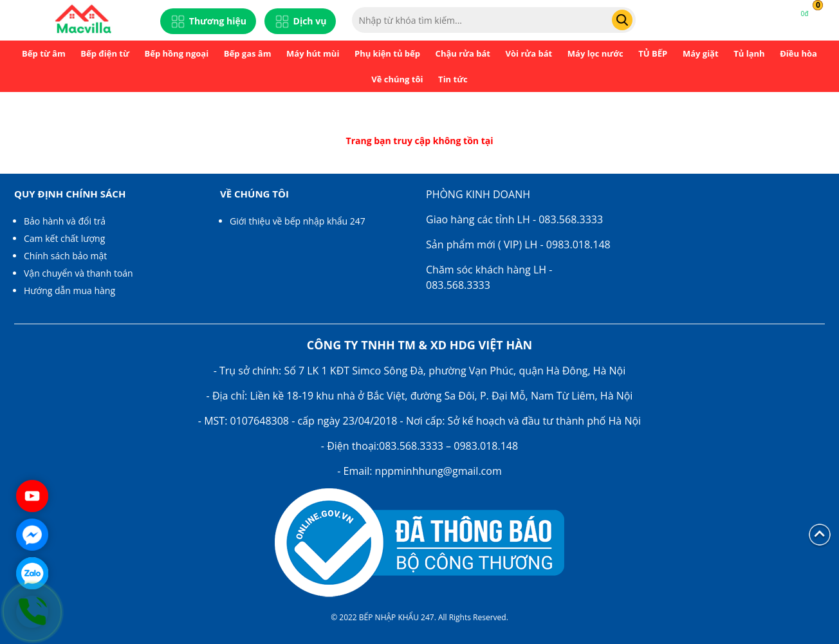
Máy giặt (701, 53)
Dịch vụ (300, 22)
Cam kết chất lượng (64, 238)
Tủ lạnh (749, 53)
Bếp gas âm (248, 53)
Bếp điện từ (105, 53)
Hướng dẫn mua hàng (69, 290)
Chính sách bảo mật (65, 256)
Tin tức (453, 79)
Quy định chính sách (70, 194)
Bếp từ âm (44, 53)
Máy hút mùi (313, 53)
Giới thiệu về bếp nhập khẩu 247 (298, 221)
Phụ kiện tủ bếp (387, 53)
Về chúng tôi (397, 79)
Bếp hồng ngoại (176, 53)
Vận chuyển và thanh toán (78, 273)
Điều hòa (798, 53)
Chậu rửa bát (463, 53)
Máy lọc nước (595, 53)
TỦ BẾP (653, 53)
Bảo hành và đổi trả (65, 221)
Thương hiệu (208, 22)
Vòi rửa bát (529, 53)
